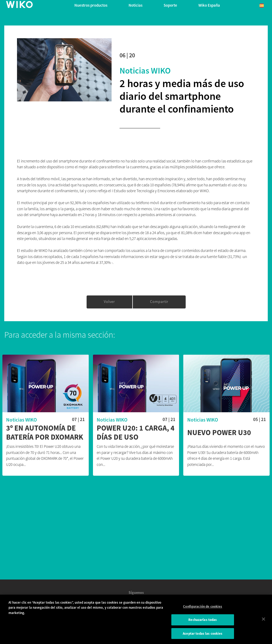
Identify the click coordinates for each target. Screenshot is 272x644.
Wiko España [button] (209, 5)
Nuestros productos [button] (91, 5)
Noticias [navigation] (135, 5)
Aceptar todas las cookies (203, 636)
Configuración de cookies (203, 609)
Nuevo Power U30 (219, 433)
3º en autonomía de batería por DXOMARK (45, 433)
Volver (109, 302)
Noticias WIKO (145, 71)
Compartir (159, 302)
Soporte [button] (170, 5)
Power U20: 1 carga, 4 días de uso (136, 433)
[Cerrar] (263, 621)
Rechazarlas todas (203, 622)
